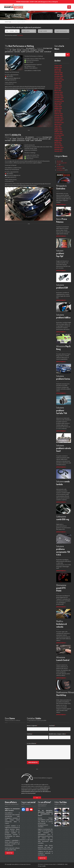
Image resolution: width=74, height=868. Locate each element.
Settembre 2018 (59, 101)
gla (50, 139)
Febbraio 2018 (58, 114)
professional (30, 52)
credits (44, 866)
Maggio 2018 (58, 108)
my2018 (14, 140)
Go (68, 55)
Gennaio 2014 (58, 149)
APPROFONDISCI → (62, 205)
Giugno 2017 (58, 128)
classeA (19, 50)
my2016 (23, 52)
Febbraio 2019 (58, 92)
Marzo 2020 (58, 71)
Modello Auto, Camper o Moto (58, 734)
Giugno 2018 (58, 107)
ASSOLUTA (13, 135)
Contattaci (20, 35)
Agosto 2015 (58, 144)
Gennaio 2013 (58, 151)
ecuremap (41, 50)
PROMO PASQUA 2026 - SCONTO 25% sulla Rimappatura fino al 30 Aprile (37, 2)
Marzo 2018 (58, 112)
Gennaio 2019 (58, 94)
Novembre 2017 (59, 119)
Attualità (59, 161)
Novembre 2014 (59, 148)
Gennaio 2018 (58, 115)
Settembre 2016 (59, 135)
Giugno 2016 (58, 139)
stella (41, 52)
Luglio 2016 (58, 137)
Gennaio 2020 (58, 74)
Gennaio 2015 (58, 146)
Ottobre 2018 (58, 99)
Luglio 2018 (58, 105)
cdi (10, 50)
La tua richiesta (32, 743)
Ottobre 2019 (58, 78)
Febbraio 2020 (58, 73)
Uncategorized (48, 48)
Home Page (8, 22)
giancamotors (9, 52)
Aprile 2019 (58, 89)
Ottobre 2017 (58, 121)
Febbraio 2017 (58, 131)
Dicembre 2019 (59, 76)
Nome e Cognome (32, 726)
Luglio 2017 (58, 126)
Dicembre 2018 (59, 96)
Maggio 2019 (58, 87)
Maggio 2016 (58, 140)
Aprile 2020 (58, 69)
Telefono (30, 734)
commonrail (26, 50)
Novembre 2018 (59, 98)
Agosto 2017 (58, 124)
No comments (30, 48)
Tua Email (52, 726)
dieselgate (33, 50)
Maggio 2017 (58, 130)
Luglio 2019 (58, 83)
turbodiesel (48, 52)
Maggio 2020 (58, 67)
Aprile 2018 (58, 110)
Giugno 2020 (58, 66)
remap (37, 52)
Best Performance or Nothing (19, 46)
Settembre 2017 (59, 123)
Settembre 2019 (59, 80)
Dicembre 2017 (59, 117)
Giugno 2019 (58, 85)
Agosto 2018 (58, 103)
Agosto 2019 (58, 82)
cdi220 (14, 50)
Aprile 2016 (58, 142)
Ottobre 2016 (58, 133)
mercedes (17, 52)
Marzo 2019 (58, 91)
